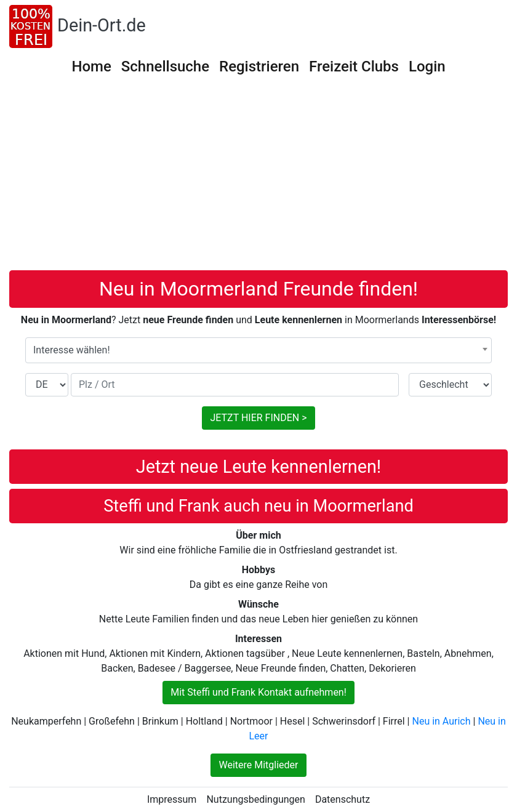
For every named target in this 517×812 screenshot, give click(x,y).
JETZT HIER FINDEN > (258, 418)
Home (91, 66)
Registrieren (259, 66)
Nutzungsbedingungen (255, 799)
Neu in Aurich (441, 721)
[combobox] (258, 350)
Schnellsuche (165, 66)
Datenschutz (343, 799)
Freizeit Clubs (354, 66)
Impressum (172, 799)
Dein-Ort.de (102, 25)
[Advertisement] (258, 178)
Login (427, 66)
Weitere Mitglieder (258, 765)
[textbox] (258, 350)
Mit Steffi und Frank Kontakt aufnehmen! (258, 692)
